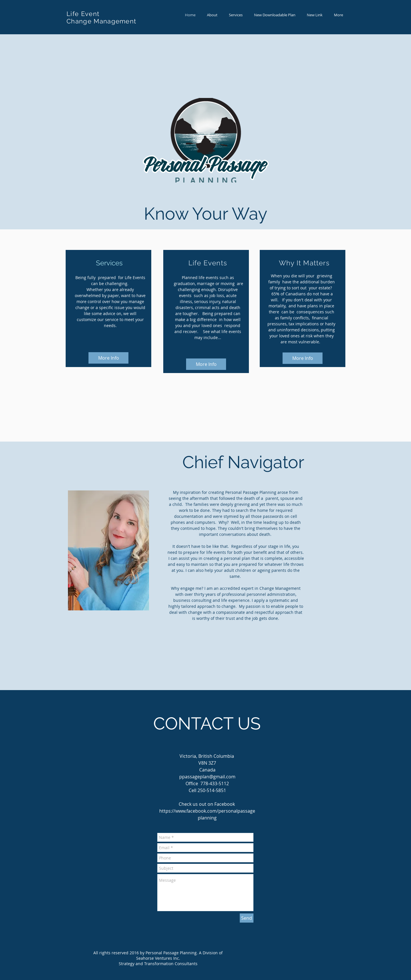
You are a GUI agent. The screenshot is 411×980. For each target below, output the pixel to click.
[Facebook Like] (196, 679)
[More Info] (108, 358)
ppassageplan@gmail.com (207, 777)
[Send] (247, 918)
